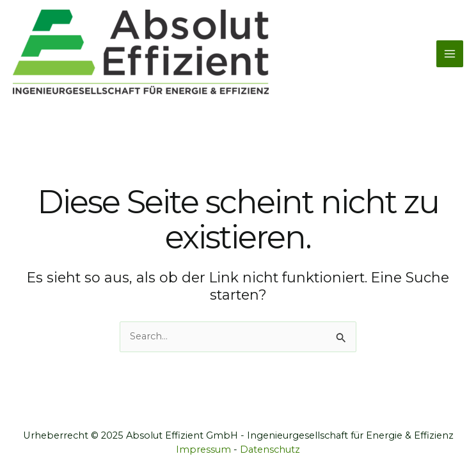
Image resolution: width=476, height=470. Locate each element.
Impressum (203, 450)
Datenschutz (270, 450)
